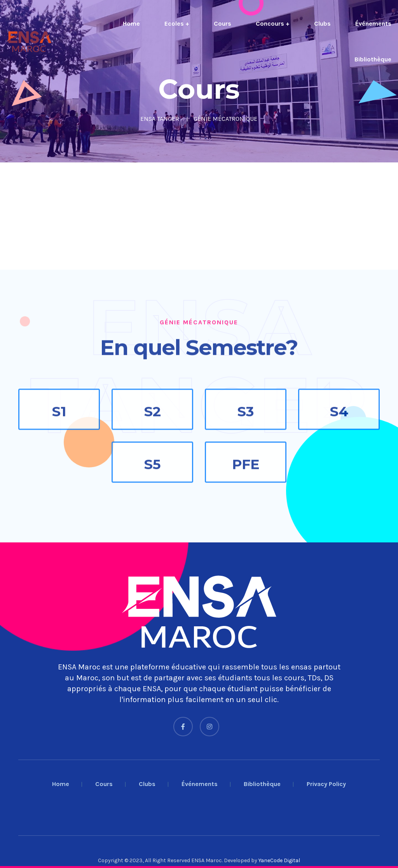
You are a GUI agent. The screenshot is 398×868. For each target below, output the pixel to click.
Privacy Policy (326, 784)
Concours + (273, 24)
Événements (373, 24)
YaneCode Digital (279, 860)
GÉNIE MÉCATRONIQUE (225, 119)
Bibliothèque (373, 59)
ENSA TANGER (160, 119)
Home (131, 24)
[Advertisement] (199, 216)
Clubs (322, 24)
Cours (223, 24)
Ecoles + (177, 24)
